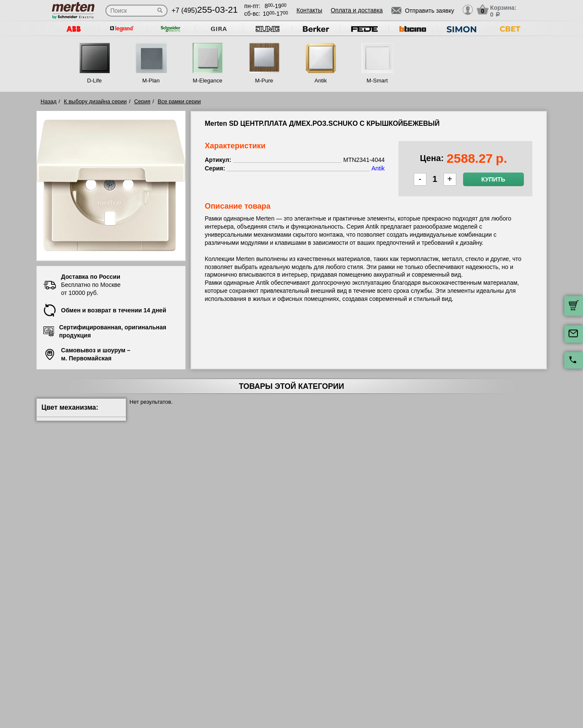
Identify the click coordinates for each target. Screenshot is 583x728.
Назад (49, 101)
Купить (493, 179)
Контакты (309, 10)
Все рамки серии (179, 101)
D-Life (95, 81)
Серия (142, 101)
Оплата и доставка (357, 10)
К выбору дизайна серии (95, 101)
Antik (321, 81)
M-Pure (264, 81)
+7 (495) (205, 10)
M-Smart (377, 81)
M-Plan (151, 81)
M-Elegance (207, 81)
